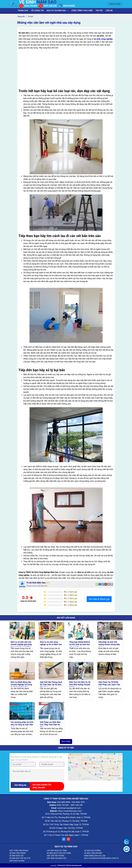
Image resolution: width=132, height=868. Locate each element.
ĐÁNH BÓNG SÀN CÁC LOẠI (95, 856)
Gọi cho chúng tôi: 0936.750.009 (43, 787)
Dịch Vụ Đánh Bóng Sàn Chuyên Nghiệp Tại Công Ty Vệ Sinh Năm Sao (21, 685)
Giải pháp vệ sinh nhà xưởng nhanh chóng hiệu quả (109, 645)
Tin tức (99, 11)
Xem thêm (66, 742)
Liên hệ (108, 11)
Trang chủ (24, 11)
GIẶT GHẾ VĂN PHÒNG (55, 856)
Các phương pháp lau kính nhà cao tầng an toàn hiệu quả (22, 725)
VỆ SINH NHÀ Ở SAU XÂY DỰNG (59, 853)
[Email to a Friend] (106, 585)
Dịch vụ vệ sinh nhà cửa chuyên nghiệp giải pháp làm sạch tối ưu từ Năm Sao (21, 646)
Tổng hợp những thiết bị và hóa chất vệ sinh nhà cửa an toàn (80, 645)
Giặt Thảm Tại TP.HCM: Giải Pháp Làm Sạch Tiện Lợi (109, 685)
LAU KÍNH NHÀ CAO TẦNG (57, 851)
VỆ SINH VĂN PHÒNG (18, 853)
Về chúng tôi (38, 11)
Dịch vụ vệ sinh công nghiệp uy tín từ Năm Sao (51, 644)
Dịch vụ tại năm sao (56, 11)
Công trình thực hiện (82, 11)
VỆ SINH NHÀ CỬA (17, 856)
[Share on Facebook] (100, 585)
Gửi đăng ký (20, 785)
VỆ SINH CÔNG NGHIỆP (93, 853)
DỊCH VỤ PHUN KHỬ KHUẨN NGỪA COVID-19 (101, 859)
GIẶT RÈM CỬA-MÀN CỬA (56, 859)
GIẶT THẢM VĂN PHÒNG (19, 851)
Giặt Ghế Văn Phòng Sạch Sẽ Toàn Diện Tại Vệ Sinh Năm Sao (51, 685)
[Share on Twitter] (103, 585)
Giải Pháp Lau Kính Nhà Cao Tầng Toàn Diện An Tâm (50, 725)
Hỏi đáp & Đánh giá (99, 599)
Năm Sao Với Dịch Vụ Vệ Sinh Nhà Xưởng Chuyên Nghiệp (80, 685)
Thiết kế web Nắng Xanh (74, 866)
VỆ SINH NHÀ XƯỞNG (92, 851)
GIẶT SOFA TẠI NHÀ (17, 861)
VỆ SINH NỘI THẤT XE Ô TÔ (20, 859)
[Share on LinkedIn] (112, 585)
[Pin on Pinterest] (109, 585)
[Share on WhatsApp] (97, 585)
